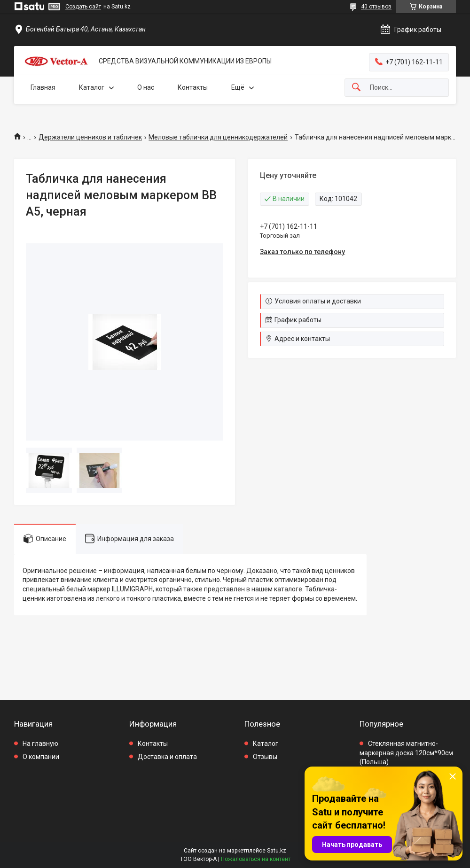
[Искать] (356, 88)
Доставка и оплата (167, 757)
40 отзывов (376, 7)
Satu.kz (277, 851)
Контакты (193, 87)
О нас (146, 87)
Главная (43, 87)
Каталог (92, 87)
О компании (41, 757)
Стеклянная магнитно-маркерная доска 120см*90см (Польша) (406, 753)
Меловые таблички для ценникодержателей (218, 137)
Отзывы (265, 757)
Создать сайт (83, 7)
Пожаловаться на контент (256, 859)
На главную (40, 744)
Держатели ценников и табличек (90, 137)
